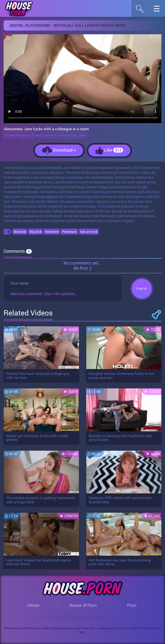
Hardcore (52, 232)
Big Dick (36, 232)
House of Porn (83, 605)
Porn (132, 605)
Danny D (50, 135)
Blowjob (20, 232)
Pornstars (69, 232)
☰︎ (159, 10)
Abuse (33, 605)
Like (109, 150)
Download (59, 150)
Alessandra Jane (72, 135)
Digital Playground (19, 135)
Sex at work (89, 232)
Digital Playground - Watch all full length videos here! (67, 25)
